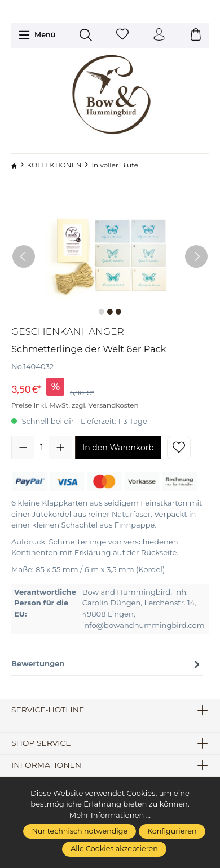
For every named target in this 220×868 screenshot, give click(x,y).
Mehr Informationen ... (110, 815)
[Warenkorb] (196, 35)
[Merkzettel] (122, 35)
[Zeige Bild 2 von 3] (110, 312)
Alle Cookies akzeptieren (114, 849)
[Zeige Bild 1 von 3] (102, 312)
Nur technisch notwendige (80, 831)
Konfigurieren (172, 831)
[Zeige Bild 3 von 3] (118, 312)
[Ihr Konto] (159, 35)
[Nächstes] (196, 256)
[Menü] (37, 35)
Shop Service (41, 743)
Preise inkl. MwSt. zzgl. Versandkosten (75, 405)
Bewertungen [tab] (107, 664)
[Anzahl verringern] (23, 448)
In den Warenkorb (118, 448)
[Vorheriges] (24, 256)
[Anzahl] (42, 448)
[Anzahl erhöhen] (60, 448)
